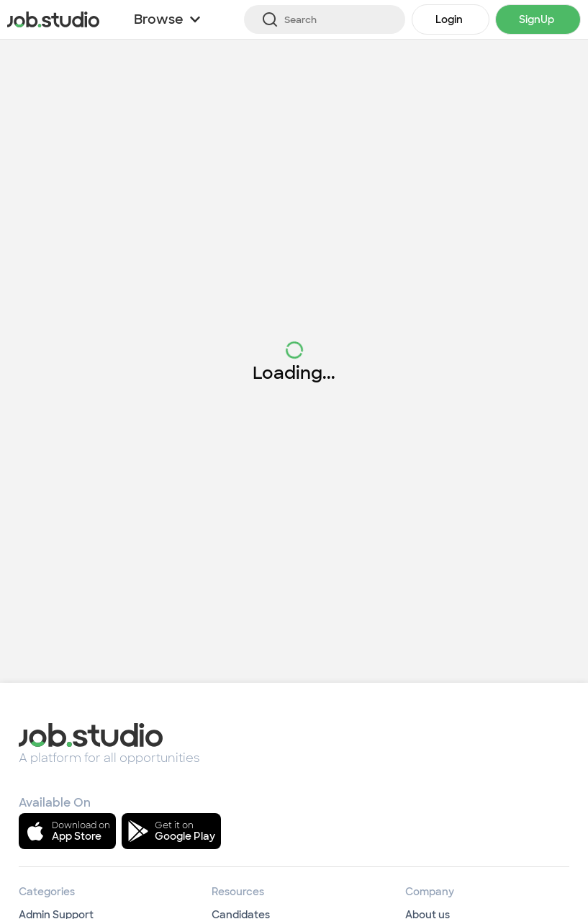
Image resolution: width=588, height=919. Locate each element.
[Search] (325, 19)
